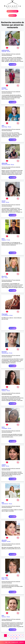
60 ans (7, 202)
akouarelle (4, 540)
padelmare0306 (5, 50)
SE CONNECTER (12, 15)
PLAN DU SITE (15, 642)
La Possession (5, 315)
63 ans (7, 579)
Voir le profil (12, 64)
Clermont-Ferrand (6, 165)
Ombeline (4, 88)
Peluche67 (4, 352)
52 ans (11, 353)
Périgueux (4, 541)
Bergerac (4, 240)
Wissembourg (5, 353)
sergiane (4, 465)
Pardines (4, 391)
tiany (3, 503)
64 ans (11, 315)
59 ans (9, 127)
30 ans (8, 617)
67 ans (8, 240)
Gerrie (3, 427)
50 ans (10, 428)
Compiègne (4, 428)
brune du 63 (4, 389)
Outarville (4, 52)
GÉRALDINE (4, 163)
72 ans (6, 89)
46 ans (9, 541)
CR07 (3, 126)
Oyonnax (4, 617)
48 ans (7, 466)
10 (17, 638)
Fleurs (3, 239)
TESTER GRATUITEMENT (12, 11)
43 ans (9, 52)
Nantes (3, 466)
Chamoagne (5, 314)
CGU (9, 642)
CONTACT (22, 642)
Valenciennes (5, 504)
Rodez (3, 579)
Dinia (3, 616)
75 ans (6, 278)
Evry (3, 89)
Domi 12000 (5, 578)
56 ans (12, 165)
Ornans (3, 202)
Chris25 (4, 201)
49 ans (8, 391)
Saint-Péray (4, 127)
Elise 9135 (4, 276)
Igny (3, 278)
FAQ (6, 642)
